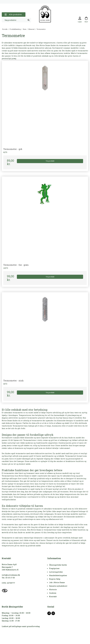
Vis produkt (50, 161)
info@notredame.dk (11, 575)
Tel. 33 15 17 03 (8, 578)
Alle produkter (13, 14)
